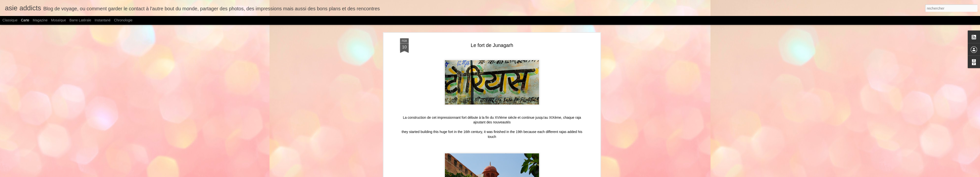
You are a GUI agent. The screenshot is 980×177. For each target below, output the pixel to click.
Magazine (40, 20)
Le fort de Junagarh (492, 45)
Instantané (103, 20)
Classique (10, 20)
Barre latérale (80, 20)
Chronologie (123, 20)
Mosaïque (58, 20)
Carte (25, 20)
